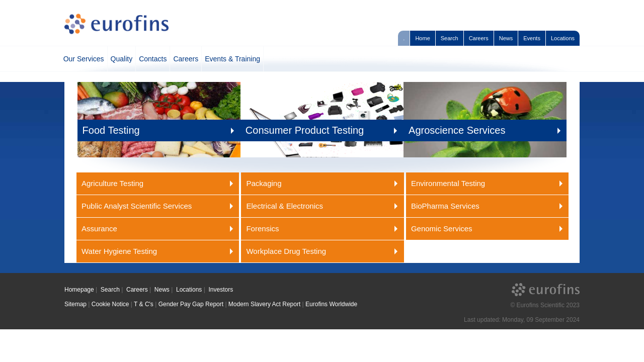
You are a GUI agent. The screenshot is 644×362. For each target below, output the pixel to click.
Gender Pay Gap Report (191, 304)
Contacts (153, 59)
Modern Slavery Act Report (264, 304)
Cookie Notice (110, 304)
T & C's (144, 304)
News (506, 38)
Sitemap (75, 304)
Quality (122, 59)
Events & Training (232, 59)
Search (450, 38)
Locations (563, 38)
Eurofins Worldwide (331, 304)
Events (532, 38)
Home (422, 38)
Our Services (84, 59)
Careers (479, 38)
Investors (221, 290)
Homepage (79, 290)
